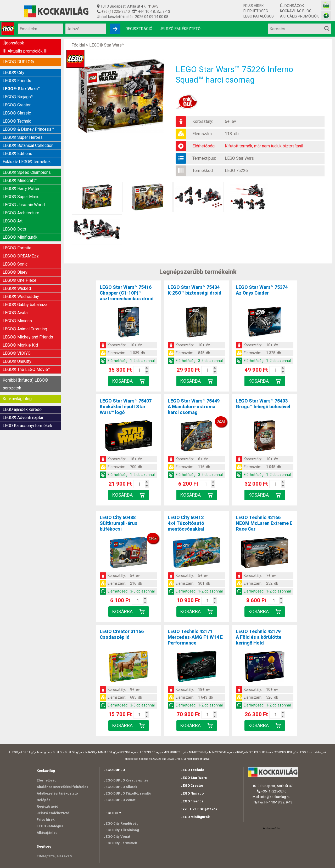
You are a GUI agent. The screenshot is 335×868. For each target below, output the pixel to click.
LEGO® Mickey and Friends (28, 337)
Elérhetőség (256, 11)
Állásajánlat (47, 833)
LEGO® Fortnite (17, 248)
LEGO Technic (192, 770)
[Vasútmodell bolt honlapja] (326, 5)
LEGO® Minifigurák (20, 237)
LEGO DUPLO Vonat (119, 800)
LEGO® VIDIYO (17, 353)
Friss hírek (253, 6)
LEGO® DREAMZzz (21, 256)
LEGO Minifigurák (195, 817)
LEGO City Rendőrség (121, 823)
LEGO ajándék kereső (22, 409)
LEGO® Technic (17, 121)
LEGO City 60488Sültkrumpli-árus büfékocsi (119, 523)
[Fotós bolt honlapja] (326, 16)
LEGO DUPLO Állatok (120, 787)
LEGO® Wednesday (21, 297)
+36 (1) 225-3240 (115, 12)
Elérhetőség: (204, 146)
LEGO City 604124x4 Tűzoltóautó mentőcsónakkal (186, 523)
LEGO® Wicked (17, 288)
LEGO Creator (192, 786)
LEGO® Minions (17, 321)
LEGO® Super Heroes (23, 137)
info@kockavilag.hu (275, 797)
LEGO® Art (13, 221)
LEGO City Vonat (117, 837)
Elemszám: (202, 134)
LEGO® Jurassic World (24, 205)
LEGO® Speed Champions (27, 172)
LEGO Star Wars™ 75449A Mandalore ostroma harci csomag (194, 407)
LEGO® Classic (17, 113)
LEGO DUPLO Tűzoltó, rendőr (127, 793)
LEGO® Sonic (15, 264)
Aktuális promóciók (299, 16)
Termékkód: (203, 171)
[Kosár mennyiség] (139, 370)
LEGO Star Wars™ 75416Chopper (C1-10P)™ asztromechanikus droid (127, 293)
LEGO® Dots (14, 229)
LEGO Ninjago (192, 793)
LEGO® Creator (17, 105)
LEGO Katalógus (259, 16)
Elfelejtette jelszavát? (55, 856)
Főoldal (78, 45)
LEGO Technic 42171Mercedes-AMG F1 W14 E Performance (195, 637)
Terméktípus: (204, 158)
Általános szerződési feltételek (62, 787)
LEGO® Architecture (21, 213)
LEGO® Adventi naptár (23, 418)
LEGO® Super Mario (21, 197)
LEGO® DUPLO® (18, 62)
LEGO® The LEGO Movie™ (27, 369)
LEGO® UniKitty (17, 361)
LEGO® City (13, 73)
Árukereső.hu (272, 828)
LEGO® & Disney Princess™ (28, 129)
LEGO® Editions (17, 154)
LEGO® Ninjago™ (18, 97)
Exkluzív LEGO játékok (199, 809)
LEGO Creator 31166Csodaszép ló (122, 634)
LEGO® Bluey (15, 272)
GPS (153, 6)
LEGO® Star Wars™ (21, 89)
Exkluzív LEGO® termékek (27, 162)
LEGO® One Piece (19, 280)
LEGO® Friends (17, 81)
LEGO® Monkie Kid (20, 345)
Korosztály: (203, 121)
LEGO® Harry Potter (21, 189)
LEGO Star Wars (239, 158)
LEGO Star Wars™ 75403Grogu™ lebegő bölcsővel (263, 404)
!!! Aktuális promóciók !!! (25, 51)
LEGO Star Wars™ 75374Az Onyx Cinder (262, 290)
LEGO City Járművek (120, 843)
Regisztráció (139, 29)
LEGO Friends (192, 801)
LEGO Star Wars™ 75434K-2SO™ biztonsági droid (195, 290)
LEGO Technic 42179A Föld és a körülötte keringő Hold (259, 637)
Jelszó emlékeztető (180, 29)
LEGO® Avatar (16, 313)
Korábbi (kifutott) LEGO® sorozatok (25, 384)
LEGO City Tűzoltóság (121, 830)
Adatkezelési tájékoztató (57, 793)
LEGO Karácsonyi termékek (27, 426)
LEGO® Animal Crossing (25, 329)
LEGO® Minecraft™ (20, 180)
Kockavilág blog (296, 11)
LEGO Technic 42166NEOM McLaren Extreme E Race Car (264, 523)
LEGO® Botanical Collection (28, 145)
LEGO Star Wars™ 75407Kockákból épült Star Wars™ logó (126, 407)
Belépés (43, 800)
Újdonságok (292, 6)
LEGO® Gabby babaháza (25, 305)
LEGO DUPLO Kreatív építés (126, 780)
